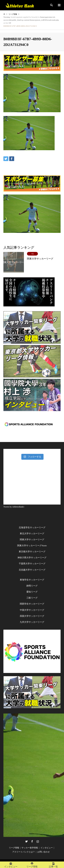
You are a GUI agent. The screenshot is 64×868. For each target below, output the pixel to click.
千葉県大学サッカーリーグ (32, 564)
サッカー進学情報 (30, 848)
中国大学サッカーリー (31, 610)
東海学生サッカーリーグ (32, 580)
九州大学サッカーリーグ (32, 622)
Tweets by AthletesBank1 (14, 507)
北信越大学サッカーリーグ (32, 570)
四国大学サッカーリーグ (32, 616)
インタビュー (47, 848)
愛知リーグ (32, 592)
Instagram (38, 841)
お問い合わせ (44, 852)
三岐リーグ (32, 598)
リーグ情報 (14, 848)
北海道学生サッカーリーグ (32, 527)
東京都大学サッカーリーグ (32, 552)
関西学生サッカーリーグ (32, 604)
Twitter (26, 841)
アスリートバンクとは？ (24, 852)
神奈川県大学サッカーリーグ (32, 558)
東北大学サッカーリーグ (32, 533)
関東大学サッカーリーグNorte (32, 546)
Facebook (32, 841)
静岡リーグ (32, 586)
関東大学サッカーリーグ (32, 540)
